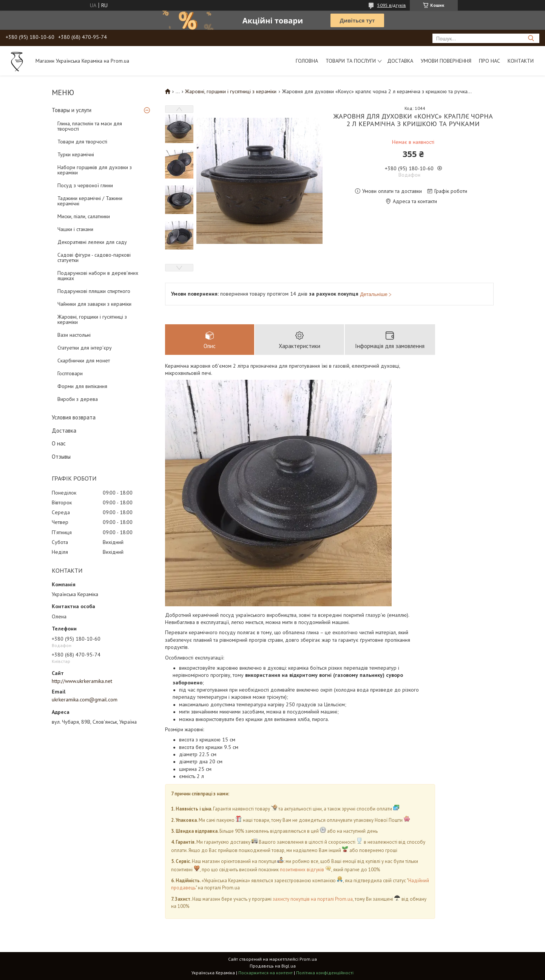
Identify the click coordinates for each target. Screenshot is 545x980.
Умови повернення (446, 61)
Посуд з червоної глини (85, 185)
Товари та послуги (351, 61)
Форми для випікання (82, 386)
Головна (307, 61)
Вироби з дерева (78, 399)
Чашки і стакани (75, 229)
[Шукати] (531, 38)
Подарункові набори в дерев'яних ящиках (98, 276)
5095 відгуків (392, 5)
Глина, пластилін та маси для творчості (90, 126)
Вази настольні (74, 335)
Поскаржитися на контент (266, 973)
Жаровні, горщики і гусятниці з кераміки (92, 319)
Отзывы (61, 457)
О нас (59, 443)
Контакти (521, 61)
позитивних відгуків (302, 870)
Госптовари (70, 373)
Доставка (400, 61)
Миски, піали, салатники (84, 216)
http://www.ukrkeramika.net (82, 681)
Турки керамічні (76, 154)
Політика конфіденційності (325, 973)
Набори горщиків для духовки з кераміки (95, 170)
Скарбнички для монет (84, 361)
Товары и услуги (72, 110)
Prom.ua (308, 959)
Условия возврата (74, 417)
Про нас (489, 61)
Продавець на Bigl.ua (273, 966)
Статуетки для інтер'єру (85, 348)
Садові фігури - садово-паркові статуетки (94, 257)
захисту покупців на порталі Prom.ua (313, 899)
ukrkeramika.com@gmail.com (85, 700)
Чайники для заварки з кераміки (94, 304)
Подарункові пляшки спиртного (94, 291)
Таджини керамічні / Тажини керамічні (90, 201)
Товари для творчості (82, 142)
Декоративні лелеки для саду (92, 242)
